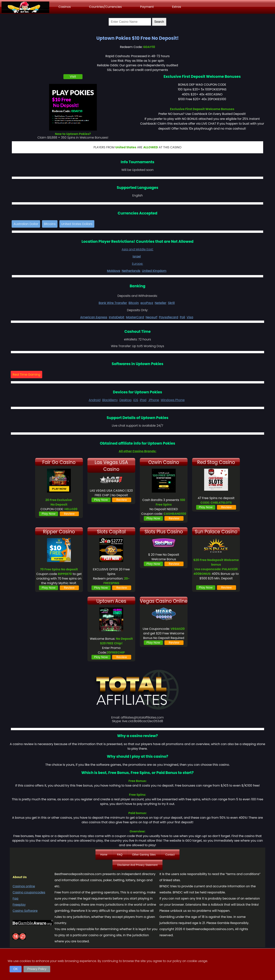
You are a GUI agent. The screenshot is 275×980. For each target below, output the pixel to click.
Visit (73, 77)
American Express (94, 317)
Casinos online (24, 886)
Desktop (125, 400)
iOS (136, 400)
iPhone (154, 400)
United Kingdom (154, 271)
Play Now (49, 514)
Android (95, 400)
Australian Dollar (26, 224)
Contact (170, 855)
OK (16, 969)
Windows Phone (173, 400)
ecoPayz (147, 303)
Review (69, 514)
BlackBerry (110, 400)
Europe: (137, 264)
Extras (177, 7)
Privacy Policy (37, 969)
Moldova (114, 271)
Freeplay (19, 905)
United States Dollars (77, 224)
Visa (190, 317)
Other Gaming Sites (144, 855)
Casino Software (25, 911)
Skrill (171, 303)
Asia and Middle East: (137, 249)
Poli (182, 317)
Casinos (65, 7)
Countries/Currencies (105, 7)
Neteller (161, 303)
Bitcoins (50, 224)
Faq (15, 898)
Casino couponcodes (29, 892)
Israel (137, 256)
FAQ (120, 855)
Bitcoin (134, 303)
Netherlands (131, 271)
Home (104, 855)
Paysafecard (169, 317)
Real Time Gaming (26, 375)
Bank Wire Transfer (113, 303)
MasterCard (135, 317)
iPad (143, 400)
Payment (147, 7)
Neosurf (152, 317)
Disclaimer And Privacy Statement (137, 865)
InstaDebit (117, 317)
